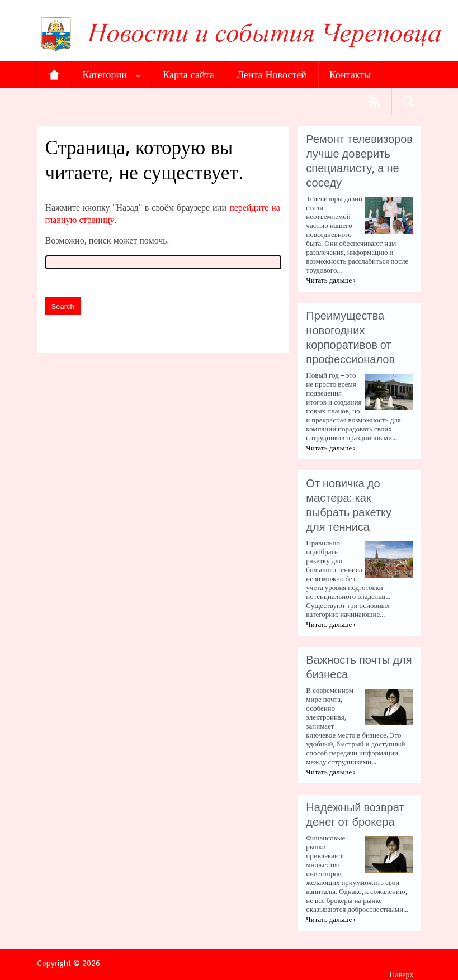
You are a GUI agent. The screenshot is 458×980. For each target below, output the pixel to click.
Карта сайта (188, 75)
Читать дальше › (331, 280)
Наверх (401, 974)
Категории (105, 75)
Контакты (350, 75)
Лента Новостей (272, 75)
